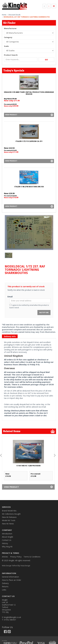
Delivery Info (10, 336)
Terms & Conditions (32, 557)
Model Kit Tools (9, 520)
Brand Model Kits (9, 511)
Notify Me (44, 312)
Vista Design (25, 566)
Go (46, 60)
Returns (5, 586)
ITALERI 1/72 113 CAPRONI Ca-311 (29, 141)
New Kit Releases (9, 517)
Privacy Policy (16, 557)
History (5, 543)
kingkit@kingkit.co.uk (12, 617)
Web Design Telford (10, 566)
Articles (5, 557)
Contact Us (7, 540)
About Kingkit (8, 537)
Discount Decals (15, 15)
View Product (29, 115)
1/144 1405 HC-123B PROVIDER (28, 466)
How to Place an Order (12, 580)
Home (4, 15)
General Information (10, 577)
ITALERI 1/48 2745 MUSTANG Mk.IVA (29, 187)
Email (10, 297)
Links (4, 590)
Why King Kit (7, 547)
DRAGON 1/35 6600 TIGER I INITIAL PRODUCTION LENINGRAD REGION (29, 93)
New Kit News (8, 524)
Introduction (7, 534)
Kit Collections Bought (11, 514)
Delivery (5, 583)
